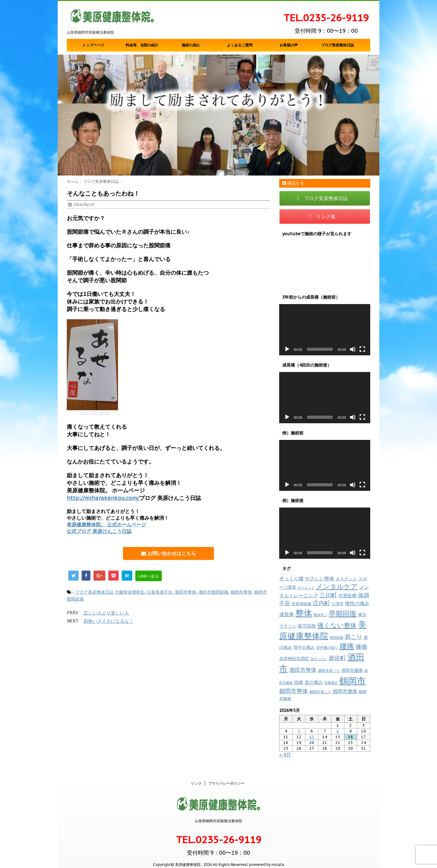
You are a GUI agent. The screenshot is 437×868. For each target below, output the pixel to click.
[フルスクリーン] (362, 349)
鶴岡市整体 (241, 592)
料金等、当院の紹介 (142, 45)
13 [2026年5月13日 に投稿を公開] (312, 737)
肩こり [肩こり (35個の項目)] (353, 637)
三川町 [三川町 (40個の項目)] (328, 595)
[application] (325, 330)
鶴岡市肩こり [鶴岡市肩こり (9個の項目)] (320, 692)
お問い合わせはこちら (169, 553)
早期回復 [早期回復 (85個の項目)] (343, 613)
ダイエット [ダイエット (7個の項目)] (306, 588)
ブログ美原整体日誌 (337, 45)
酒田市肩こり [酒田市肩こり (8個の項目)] (329, 670)
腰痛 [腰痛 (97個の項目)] (347, 646)
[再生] (287, 349)
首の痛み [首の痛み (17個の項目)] (314, 682)
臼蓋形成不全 (160, 592)
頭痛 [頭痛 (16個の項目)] (299, 682)
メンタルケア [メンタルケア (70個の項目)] (337, 586)
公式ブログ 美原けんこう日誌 (99, 531)
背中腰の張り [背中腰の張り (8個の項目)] (327, 647)
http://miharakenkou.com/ (103, 498)
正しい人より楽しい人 (106, 613)
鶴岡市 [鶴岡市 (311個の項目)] (352, 681)
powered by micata (266, 858)
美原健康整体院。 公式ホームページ (106, 524)
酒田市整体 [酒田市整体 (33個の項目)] (303, 670)
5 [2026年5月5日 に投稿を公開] (299, 731)
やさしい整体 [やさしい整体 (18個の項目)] (320, 578)
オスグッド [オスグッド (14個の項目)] (346, 579)
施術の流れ (191, 45)
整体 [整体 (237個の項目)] (304, 613)
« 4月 (285, 755)
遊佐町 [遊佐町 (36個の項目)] (337, 658)
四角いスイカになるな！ (108, 621)
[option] (218, 115)
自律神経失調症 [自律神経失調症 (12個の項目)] (294, 659)
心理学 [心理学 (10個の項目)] (338, 604)
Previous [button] (64, 115)
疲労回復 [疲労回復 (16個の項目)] (307, 626)
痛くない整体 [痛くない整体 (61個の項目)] (337, 625)
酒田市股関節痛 (213, 592)
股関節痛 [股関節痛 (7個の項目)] (337, 638)
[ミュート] (353, 349)
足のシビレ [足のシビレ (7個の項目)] (319, 659)
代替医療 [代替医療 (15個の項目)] (347, 596)
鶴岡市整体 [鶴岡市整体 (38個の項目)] (294, 691)
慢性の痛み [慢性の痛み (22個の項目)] (357, 603)
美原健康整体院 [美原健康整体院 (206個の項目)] (323, 630)
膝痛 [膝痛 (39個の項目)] (361, 647)
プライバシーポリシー (226, 777)
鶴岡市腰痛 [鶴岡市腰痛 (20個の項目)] (345, 691)
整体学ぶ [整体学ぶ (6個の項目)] (320, 615)
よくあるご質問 (240, 45)
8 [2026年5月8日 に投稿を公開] (338, 731)
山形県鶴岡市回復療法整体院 (218, 814)
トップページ (93, 45)
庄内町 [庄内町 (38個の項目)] (322, 603)
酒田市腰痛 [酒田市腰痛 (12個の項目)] (352, 670)
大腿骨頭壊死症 (130, 592)
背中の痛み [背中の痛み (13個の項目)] (304, 647)
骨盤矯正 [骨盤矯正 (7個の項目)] (331, 683)
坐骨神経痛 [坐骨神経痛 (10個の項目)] (301, 604)
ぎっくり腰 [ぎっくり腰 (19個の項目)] (291, 578)
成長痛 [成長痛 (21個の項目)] (286, 614)
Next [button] (373, 115)
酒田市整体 (185, 592)
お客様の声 (289, 45)
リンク (196, 777)
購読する (293, 183)
